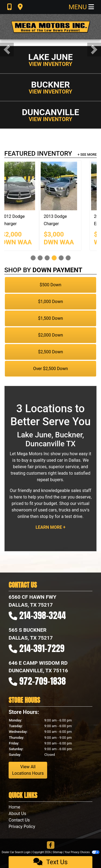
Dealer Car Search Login (16, 852)
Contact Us (19, 820)
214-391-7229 (42, 648)
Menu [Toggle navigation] (81, 7)
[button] (7, 50)
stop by (47, 516)
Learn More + (50, 527)
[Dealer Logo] (51, 27)
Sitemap (58, 852)
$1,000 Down (50, 302)
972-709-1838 (43, 681)
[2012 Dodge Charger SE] (65, 186)
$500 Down (50, 285)
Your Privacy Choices (82, 852)
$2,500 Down (50, 352)
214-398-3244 (43, 615)
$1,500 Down (50, 318)
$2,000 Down (50, 335)
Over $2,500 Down (50, 369)
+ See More (87, 154)
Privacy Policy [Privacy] (22, 827)
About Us (17, 814)
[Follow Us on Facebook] (51, 845)
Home (14, 807)
